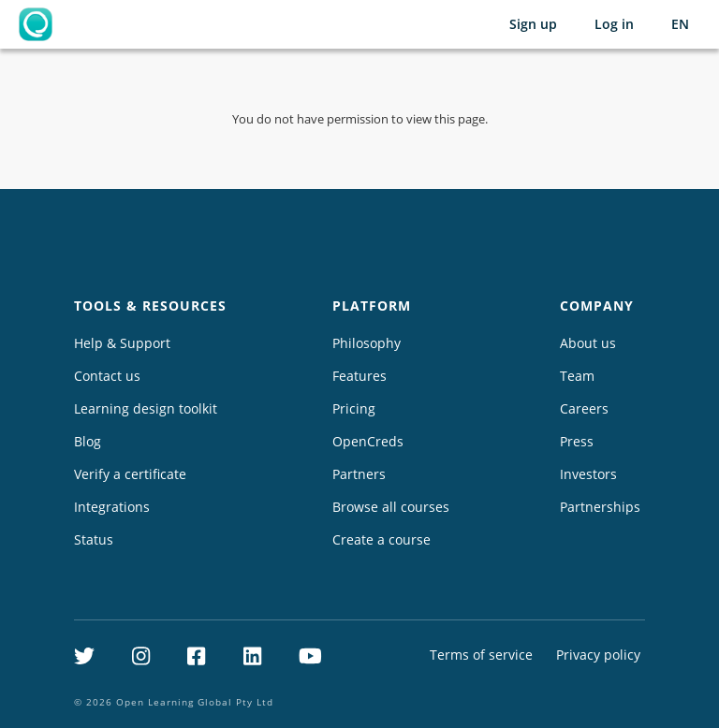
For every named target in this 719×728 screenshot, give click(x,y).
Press (577, 441)
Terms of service (481, 655)
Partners (359, 474)
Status (94, 539)
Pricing (354, 408)
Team (577, 376)
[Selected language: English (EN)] (680, 24)
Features (359, 376)
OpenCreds (368, 441)
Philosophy (367, 343)
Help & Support (122, 343)
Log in (614, 24)
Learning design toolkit (146, 408)
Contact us (107, 376)
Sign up (533, 24)
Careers (584, 408)
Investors (588, 474)
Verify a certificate (130, 474)
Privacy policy (598, 655)
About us (588, 343)
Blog (88, 441)
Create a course (382, 539)
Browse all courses (391, 507)
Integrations (112, 507)
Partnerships (600, 507)
